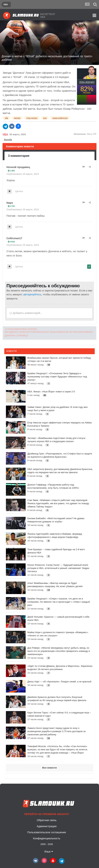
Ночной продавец (18, 167)
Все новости (49, 768)
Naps (10, 203)
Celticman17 (14, 238)
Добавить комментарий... (26, 313)
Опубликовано (23, 174)
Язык (49, 852)
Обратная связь (47, 820)
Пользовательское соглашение (47, 832)
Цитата (19, 191)
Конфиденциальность (47, 838)
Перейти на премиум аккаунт (47, 814)
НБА (5, 134)
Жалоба (8, 140)
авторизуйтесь (32, 294)
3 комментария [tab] (19, 156)
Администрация (47, 826)
